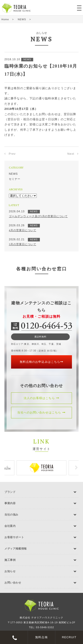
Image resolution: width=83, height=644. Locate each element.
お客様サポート (14, 537)
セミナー (15, 179)
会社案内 (10, 526)
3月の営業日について (23, 244)
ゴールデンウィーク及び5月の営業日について (38, 216)
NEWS (13, 174)
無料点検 (41, 637)
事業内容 (10, 503)
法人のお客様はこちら (42, 398)
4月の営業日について (23, 230)
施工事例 (10, 560)
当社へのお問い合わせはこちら (41, 412)
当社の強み (11, 515)
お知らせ (10, 571)
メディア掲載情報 (16, 549)
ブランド (10, 492)
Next (71, 154)
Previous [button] (7, 468)
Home (5, 19)
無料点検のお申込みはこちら (41, 362)
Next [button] (76, 468)
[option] (41, 468)
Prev (12, 154)
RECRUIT (69, 637)
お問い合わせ (13, 583)
